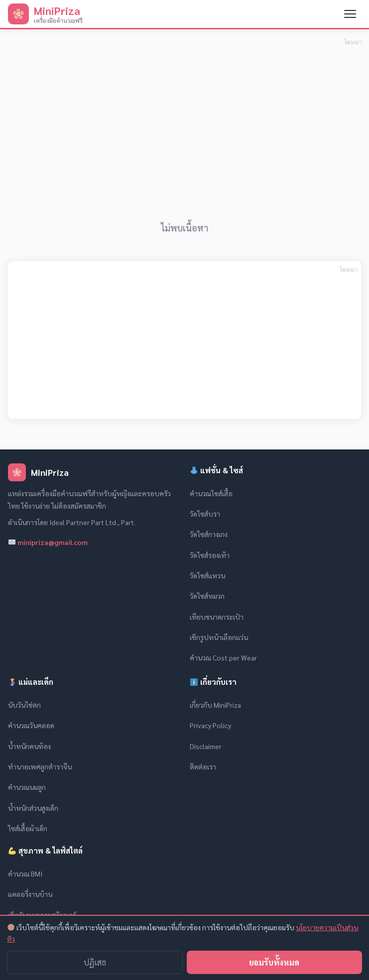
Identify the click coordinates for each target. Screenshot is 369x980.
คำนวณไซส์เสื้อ (211, 493)
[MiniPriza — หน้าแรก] (45, 14)
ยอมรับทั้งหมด (274, 962)
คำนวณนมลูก (27, 787)
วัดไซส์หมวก (207, 596)
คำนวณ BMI (25, 873)
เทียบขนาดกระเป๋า (217, 617)
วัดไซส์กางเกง (209, 534)
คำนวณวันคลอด (31, 725)
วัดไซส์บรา (205, 514)
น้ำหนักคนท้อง (29, 746)
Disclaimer (206, 746)
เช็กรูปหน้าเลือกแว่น (219, 637)
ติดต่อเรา (203, 766)
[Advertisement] (184, 118)
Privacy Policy (210, 725)
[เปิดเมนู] (350, 14)
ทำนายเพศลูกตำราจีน (40, 766)
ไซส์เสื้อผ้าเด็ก (28, 828)
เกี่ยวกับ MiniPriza (215, 705)
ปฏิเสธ (95, 962)
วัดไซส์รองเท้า (210, 555)
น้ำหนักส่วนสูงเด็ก (33, 808)
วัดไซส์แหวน (207, 575)
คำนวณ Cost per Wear (223, 657)
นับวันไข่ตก (24, 705)
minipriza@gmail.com (48, 542)
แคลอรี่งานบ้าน (30, 894)
